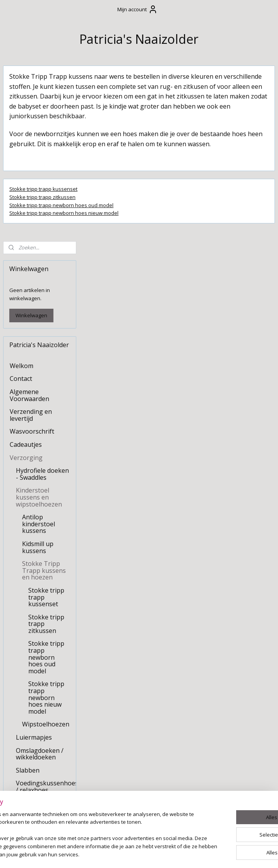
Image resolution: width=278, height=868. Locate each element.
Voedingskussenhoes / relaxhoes (46, 611)
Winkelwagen (31, 140)
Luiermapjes (34, 562)
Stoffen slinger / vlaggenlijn (33, 696)
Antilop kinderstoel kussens (39, 348)
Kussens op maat (35, 666)
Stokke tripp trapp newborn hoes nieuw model (143, 243)
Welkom (21, 190)
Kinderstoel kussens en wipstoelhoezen (39, 321)
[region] (88, 827)
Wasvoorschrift (32, 256)
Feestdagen (27, 680)
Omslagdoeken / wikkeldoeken (40, 578)
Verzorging (26, 282)
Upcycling (24, 745)
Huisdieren (26, 758)
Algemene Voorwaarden (29, 220)
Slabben (28, 594)
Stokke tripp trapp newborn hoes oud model (141, 235)
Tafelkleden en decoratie (31, 716)
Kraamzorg (26, 732)
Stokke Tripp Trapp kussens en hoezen (44, 395)
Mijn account (137, 9)
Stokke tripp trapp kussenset (123, 218)
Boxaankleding (31, 627)
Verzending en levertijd (31, 239)
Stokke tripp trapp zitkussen (122, 227)
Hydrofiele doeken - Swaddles (42, 298)
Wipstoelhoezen (46, 548)
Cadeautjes (26, 269)
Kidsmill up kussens (38, 372)
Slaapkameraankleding (43, 640)
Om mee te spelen (36, 653)
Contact (21, 203)
